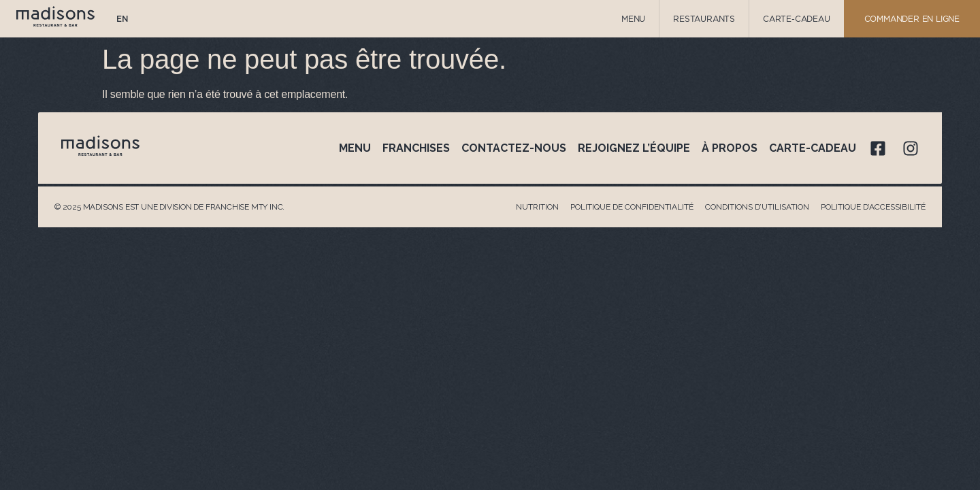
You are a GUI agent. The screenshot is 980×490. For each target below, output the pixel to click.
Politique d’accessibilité (873, 207)
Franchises (416, 148)
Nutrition (537, 207)
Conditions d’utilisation (757, 207)
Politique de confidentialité (632, 207)
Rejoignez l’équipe (634, 148)
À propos (730, 148)
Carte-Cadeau (797, 19)
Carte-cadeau (813, 148)
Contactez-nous (514, 148)
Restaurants (704, 19)
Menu (633, 19)
